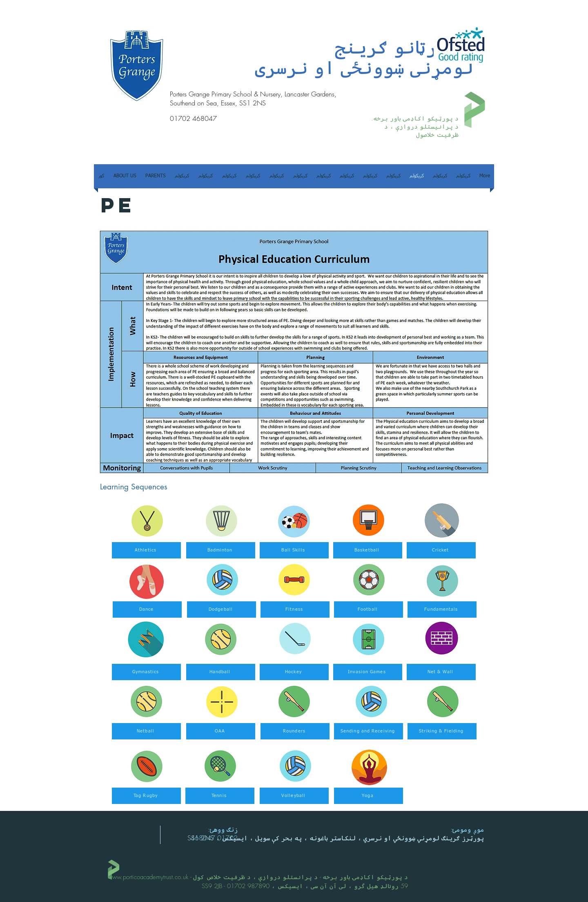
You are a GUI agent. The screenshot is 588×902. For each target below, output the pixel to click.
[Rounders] (295, 731)
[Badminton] (221, 550)
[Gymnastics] (146, 672)
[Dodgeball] (222, 610)
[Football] (369, 610)
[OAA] (221, 731)
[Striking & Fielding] (442, 731)
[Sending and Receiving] (369, 731)
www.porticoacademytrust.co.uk (148, 877)
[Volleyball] (294, 796)
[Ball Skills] (294, 550)
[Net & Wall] (441, 672)
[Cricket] (441, 550)
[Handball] (221, 672)
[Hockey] (294, 672)
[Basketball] (368, 550)
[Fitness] (295, 610)
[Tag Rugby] (146, 796)
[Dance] (147, 610)
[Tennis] (220, 796)
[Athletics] (146, 550)
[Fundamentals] (442, 610)
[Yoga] (369, 796)
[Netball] (146, 731)
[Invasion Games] (368, 672)
